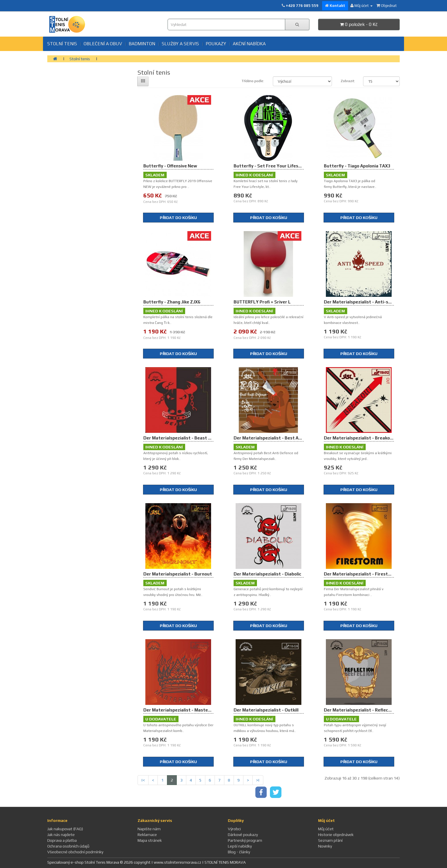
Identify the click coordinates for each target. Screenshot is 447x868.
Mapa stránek (150, 840)
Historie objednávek (336, 835)
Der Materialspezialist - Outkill (266, 710)
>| (258, 780)
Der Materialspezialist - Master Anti (182, 710)
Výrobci (234, 829)
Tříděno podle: (253, 81)
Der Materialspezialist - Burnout (178, 574)
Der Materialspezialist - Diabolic (267, 574)
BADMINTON (142, 44)
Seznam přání (330, 840)
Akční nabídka (249, 44)
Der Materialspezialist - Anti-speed (361, 302)
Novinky (325, 846)
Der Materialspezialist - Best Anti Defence (278, 438)
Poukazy (216, 44)
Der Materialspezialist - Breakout (359, 438)
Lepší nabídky (240, 846)
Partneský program (245, 840)
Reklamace (147, 835)
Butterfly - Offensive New (170, 166)
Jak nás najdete (61, 835)
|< (143, 780)
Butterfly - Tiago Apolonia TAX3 (357, 166)
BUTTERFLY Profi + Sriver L (262, 302)
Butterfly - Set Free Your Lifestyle (270, 166)
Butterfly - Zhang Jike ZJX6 (172, 302)
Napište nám (149, 829)
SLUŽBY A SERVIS (180, 44)
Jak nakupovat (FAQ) (65, 829)
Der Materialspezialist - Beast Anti (180, 438)
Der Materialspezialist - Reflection (360, 710)
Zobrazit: (348, 81)
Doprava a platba (62, 840)
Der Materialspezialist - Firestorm (360, 574)
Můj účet (326, 829)
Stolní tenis (62, 44)
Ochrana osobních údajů (68, 846)
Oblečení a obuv (103, 44)
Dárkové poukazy (243, 835)
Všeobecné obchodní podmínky (75, 852)
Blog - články (239, 852)
